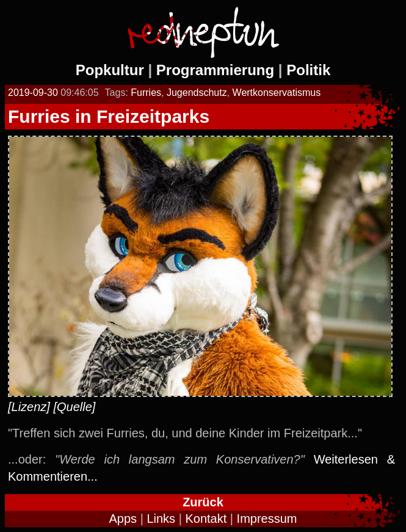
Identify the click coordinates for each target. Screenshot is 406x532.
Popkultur (110, 70)
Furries (146, 93)
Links (161, 519)
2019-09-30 (33, 93)
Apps (123, 519)
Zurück (203, 502)
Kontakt (206, 519)
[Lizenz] (29, 407)
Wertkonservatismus (277, 93)
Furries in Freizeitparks (109, 116)
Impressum (267, 519)
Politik (308, 70)
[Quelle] (75, 407)
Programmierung (215, 70)
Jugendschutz (197, 93)
